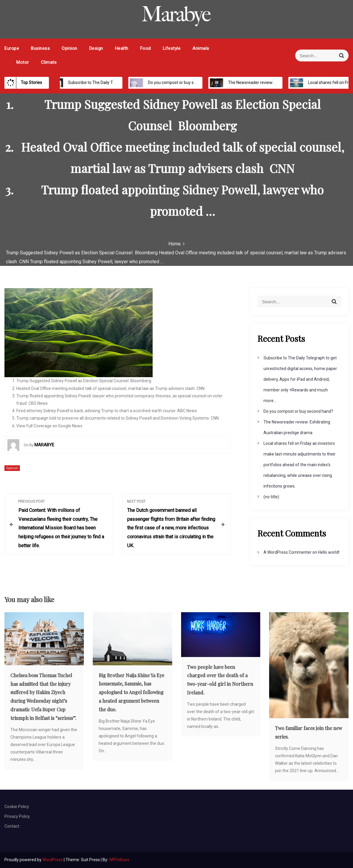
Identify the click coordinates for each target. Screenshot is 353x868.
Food (146, 48)
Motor (23, 62)
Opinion (70, 48)
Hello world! (329, 552)
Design (96, 48)
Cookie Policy (17, 807)
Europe (12, 48)
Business (40, 48)
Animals (201, 48)
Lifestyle (172, 48)
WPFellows (119, 860)
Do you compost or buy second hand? (176, 82)
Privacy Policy (17, 816)
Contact (12, 826)
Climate (49, 62)
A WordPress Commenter (287, 552)
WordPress (53, 860)
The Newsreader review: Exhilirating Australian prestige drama (280, 82)
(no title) (271, 497)
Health (122, 48)
